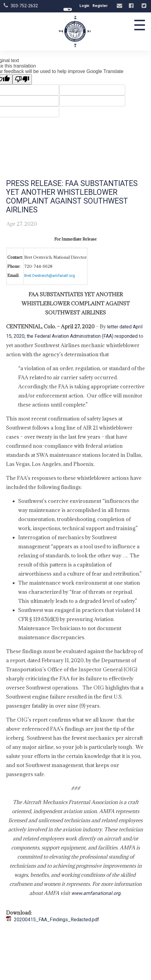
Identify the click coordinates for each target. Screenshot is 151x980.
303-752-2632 (24, 6)
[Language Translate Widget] (68, 9)
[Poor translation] (22, 79)
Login (84, 6)
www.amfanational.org (96, 893)
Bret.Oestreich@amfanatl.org (50, 276)
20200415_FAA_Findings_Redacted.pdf (57, 920)
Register (100, 6)
